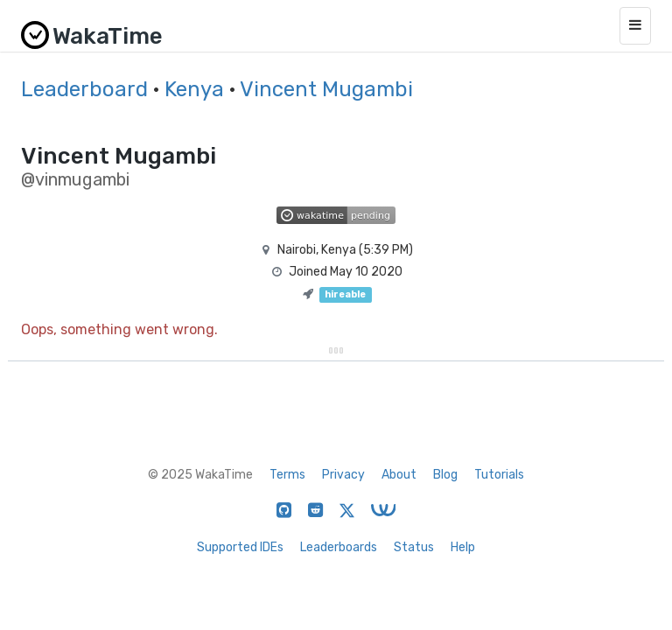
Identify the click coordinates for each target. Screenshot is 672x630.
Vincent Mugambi (326, 89)
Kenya (194, 89)
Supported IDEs (240, 547)
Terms (287, 475)
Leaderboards (339, 547)
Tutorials (499, 475)
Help (463, 547)
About (399, 475)
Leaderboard (84, 89)
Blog (445, 475)
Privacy (343, 475)
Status (414, 547)
